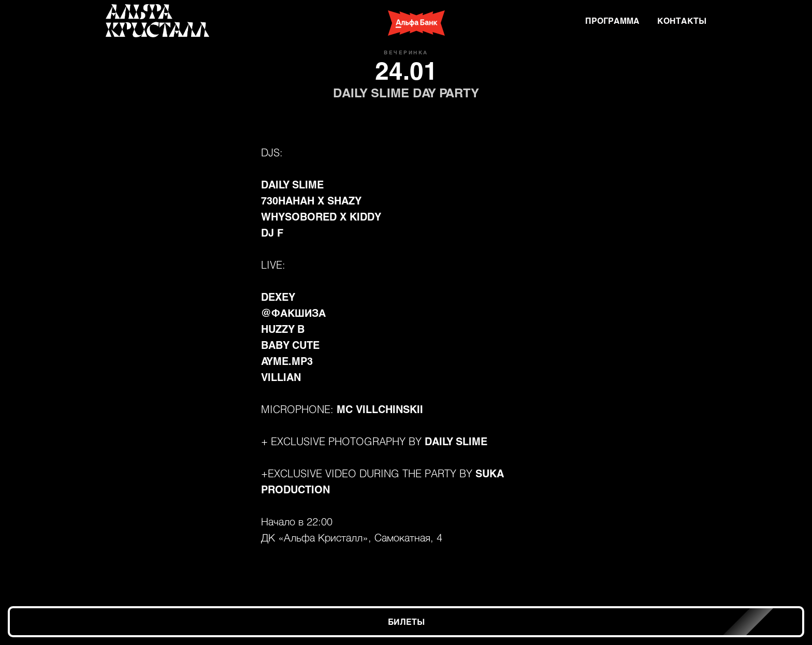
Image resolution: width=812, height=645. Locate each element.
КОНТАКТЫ (682, 20)
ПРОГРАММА (612, 20)
